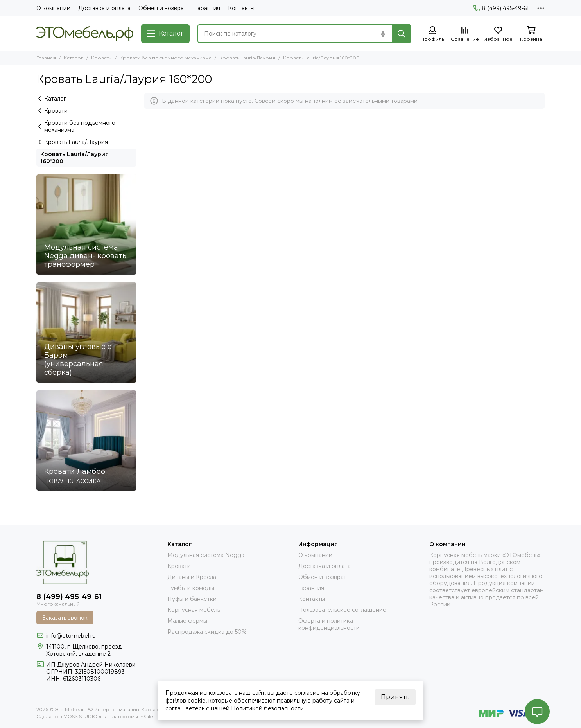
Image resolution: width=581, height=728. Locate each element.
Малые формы (187, 621)
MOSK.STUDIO (80, 716)
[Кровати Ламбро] (86, 440)
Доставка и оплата (104, 8)
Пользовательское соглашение (342, 610)
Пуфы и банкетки (192, 599)
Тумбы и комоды (191, 588)
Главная (46, 58)
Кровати (101, 58)
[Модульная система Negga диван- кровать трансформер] (86, 225)
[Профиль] (432, 34)
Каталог (74, 58)
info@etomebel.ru (71, 636)
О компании (53, 8)
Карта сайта (156, 709)
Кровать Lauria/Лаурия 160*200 (74, 158)
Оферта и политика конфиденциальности (329, 624)
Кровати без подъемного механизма (166, 58)
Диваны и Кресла (192, 577)
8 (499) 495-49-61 (501, 8)
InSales (147, 716)
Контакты (241, 8)
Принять (395, 697)
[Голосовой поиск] (383, 34)
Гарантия (207, 8)
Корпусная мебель (194, 610)
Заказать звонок (65, 618)
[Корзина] (531, 34)
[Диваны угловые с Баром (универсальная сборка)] (86, 333)
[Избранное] (498, 34)
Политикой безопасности (267, 708)
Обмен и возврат (162, 8)
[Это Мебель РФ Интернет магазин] (85, 34)
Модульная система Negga (206, 555)
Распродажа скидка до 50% (207, 632)
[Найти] (402, 34)
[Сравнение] (465, 34)
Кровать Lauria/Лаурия (247, 58)
